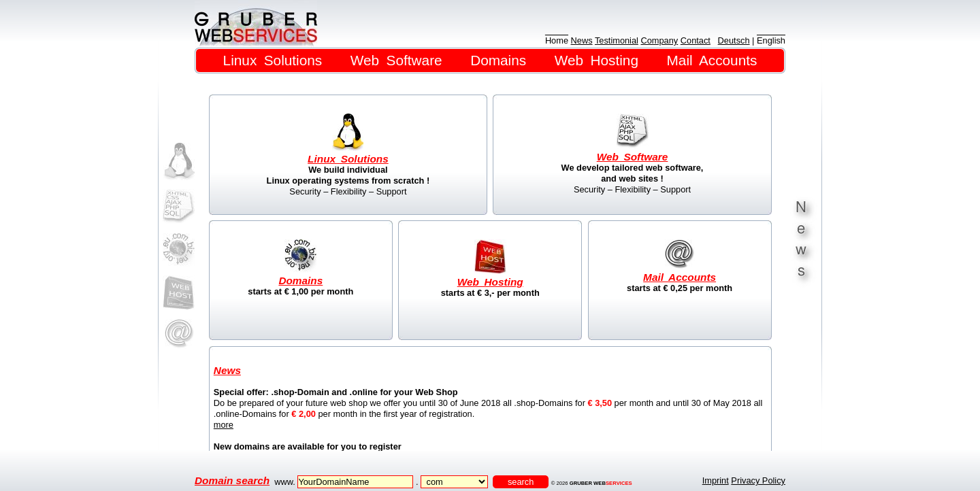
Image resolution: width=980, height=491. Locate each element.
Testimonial (617, 40)
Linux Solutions (273, 60)
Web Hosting (597, 60)
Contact (696, 40)
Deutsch (734, 40)
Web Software (396, 60)
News (582, 40)
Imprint (716, 480)
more (224, 425)
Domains (498, 60)
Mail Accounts (712, 60)
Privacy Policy (758, 480)
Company (659, 40)
